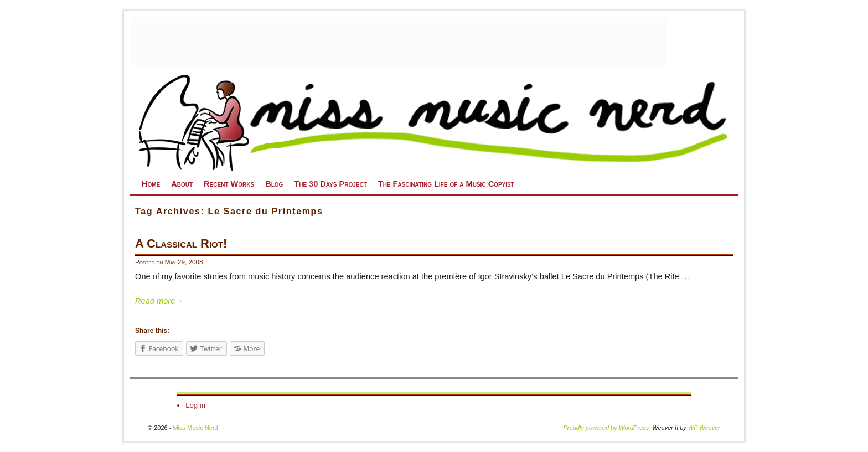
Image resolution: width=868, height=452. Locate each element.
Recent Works (229, 184)
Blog (274, 184)
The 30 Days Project (330, 184)
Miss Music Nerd (195, 428)
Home (151, 184)
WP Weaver (704, 428)
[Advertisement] (398, 42)
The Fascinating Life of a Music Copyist (446, 184)
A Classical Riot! (181, 243)
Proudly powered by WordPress (606, 428)
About (182, 184)
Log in (195, 405)
